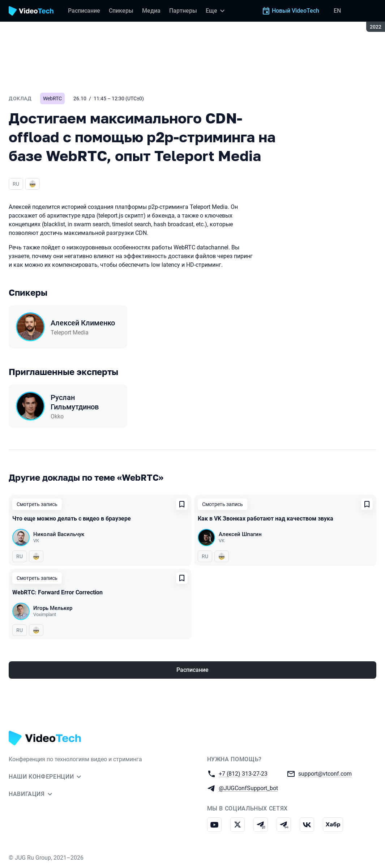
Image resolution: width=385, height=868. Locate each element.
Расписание (192, 670)
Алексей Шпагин (240, 534)
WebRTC (52, 98)
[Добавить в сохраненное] (182, 504)
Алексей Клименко (83, 323)
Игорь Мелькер (53, 608)
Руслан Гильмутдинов (75, 402)
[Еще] (216, 11)
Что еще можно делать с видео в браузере (72, 519)
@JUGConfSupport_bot (248, 788)
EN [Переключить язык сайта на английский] (337, 11)
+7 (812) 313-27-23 (243, 773)
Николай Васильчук (59, 534)
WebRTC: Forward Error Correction (57, 592)
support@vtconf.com (325, 773)
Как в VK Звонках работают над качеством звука (266, 519)
